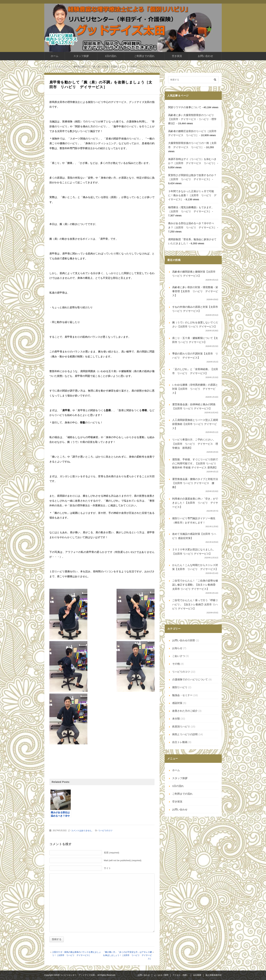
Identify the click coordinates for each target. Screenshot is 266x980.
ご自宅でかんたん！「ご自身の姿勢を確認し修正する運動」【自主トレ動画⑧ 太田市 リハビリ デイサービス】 (195, 585)
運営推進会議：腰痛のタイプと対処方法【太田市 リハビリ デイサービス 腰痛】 (195, 483)
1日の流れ (111, 56)
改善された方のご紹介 (185, 711)
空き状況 (177, 56)
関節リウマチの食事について (185, 107)
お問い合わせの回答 (184, 640)
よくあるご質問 (161, 975)
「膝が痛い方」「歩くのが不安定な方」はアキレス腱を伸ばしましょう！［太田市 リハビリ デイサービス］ (127, 955)
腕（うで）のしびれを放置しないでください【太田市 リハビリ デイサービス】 (195, 324)
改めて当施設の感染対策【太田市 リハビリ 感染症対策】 (194, 536)
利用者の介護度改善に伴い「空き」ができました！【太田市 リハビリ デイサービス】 (195, 503)
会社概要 (197, 975)
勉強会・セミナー (182, 695)
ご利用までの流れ (144, 56)
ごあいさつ (179, 656)
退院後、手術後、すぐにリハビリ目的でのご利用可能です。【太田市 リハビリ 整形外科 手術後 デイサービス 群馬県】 (195, 464)
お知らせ (177, 648)
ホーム (55, 56)
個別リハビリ (180, 687)
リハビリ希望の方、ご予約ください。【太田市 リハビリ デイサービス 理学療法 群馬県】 (195, 444)
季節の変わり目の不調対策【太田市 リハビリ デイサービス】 (195, 356)
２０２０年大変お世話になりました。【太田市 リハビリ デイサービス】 (194, 551)
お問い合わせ (205, 56)
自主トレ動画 (180, 742)
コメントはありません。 (82, 831)
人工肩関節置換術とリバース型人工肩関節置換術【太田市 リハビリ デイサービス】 (195, 424)
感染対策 (177, 703)
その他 (176, 664)
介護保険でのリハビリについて (190, 679)
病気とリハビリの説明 (185, 734)
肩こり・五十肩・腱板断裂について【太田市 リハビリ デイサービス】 (195, 340)
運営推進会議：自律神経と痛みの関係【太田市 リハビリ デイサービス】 (194, 406)
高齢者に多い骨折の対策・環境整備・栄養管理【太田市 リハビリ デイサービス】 (195, 291)
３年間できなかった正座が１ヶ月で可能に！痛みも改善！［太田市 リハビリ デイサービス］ (192, 195)
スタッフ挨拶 (81, 56)
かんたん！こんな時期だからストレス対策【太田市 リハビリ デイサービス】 (195, 567)
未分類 (176, 719)
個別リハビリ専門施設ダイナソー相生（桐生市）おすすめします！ (194, 520)
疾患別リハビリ (181, 726)
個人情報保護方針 (214, 975)
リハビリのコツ (105, 831)
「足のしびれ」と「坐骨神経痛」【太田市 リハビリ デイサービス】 (195, 371)
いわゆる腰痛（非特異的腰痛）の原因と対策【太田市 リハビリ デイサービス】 (195, 389)
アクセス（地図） (181, 975)
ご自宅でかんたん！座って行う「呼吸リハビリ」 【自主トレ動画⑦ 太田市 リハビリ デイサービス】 (195, 604)
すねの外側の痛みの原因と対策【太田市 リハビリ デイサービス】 (195, 309)
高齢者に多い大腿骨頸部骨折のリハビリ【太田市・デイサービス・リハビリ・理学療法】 (192, 119)
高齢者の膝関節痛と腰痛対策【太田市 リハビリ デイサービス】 (194, 274)
